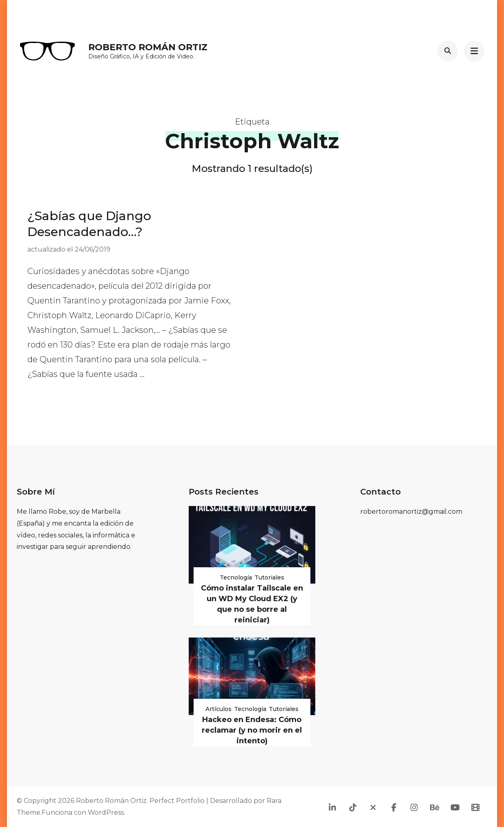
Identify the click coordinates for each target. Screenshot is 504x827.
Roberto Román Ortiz (148, 47)
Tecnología (236, 577)
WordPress (106, 813)
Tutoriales (269, 577)
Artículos (219, 709)
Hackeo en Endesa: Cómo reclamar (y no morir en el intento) (252, 730)
